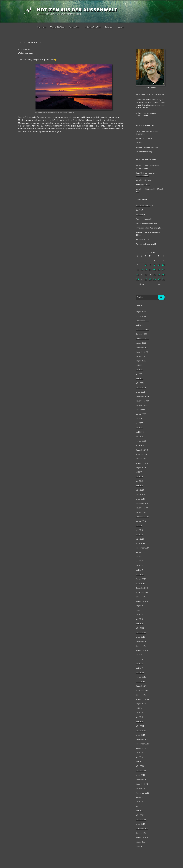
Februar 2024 (141, 316)
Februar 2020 (141, 441)
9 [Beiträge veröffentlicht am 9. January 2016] (159, 265)
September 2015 (142, 650)
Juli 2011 (139, 846)
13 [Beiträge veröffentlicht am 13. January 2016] (146, 270)
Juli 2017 (139, 557)
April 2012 (139, 811)
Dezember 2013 (142, 739)
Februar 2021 (141, 387)
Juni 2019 (139, 477)
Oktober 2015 (141, 646)
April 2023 (140, 325)
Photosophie (75, 27)
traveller (139, 166)
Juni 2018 (139, 530)
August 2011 (140, 842)
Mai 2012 (139, 806)
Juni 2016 (139, 615)
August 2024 (141, 312)
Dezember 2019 (142, 450)
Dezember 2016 (142, 588)
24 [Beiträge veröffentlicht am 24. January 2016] (163, 275)
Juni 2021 (139, 370)
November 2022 (142, 330)
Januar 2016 (140, 637)
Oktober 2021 (141, 356)
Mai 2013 (139, 757)
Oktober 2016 (141, 597)
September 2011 (142, 837)
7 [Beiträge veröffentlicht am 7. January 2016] (150, 265)
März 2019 (140, 490)
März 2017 (140, 575)
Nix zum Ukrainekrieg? (144, 152)
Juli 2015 (139, 655)
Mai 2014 (139, 717)
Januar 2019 (140, 499)
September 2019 (142, 463)
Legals (122, 27)
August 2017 (141, 552)
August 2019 (141, 468)
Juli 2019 (139, 472)
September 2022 (142, 339)
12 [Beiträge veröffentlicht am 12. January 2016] (142, 270)
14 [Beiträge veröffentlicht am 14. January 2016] (150, 270)
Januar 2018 (140, 543)
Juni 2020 (139, 423)
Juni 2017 (139, 561)
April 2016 (139, 624)
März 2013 (140, 766)
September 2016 (142, 601)
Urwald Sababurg (142, 239)
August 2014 (141, 704)
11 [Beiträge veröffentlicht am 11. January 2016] (137, 270)
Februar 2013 (141, 771)
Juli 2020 (139, 419)
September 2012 (142, 793)
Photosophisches (143, 219)
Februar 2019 (141, 494)
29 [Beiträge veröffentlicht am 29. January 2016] (154, 279)
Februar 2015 (141, 677)
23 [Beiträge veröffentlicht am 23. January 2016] (159, 275)
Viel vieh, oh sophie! (92, 27)
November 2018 (142, 508)
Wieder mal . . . (28, 53)
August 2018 (141, 521)
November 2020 (142, 401)
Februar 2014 (141, 730)
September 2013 (142, 744)
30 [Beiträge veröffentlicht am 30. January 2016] (159, 279)
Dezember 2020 (142, 396)
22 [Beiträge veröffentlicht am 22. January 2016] (154, 275)
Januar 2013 (140, 775)
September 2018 (142, 517)
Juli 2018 (139, 526)
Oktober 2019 (141, 459)
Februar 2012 (141, 820)
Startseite (41, 27)
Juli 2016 (139, 610)
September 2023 (142, 321)
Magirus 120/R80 (57, 27)
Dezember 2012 (142, 779)
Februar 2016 (141, 633)
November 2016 (142, 592)
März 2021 (140, 383)
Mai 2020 (139, 428)
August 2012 (141, 797)
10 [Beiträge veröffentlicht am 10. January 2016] (163, 265)
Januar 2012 (140, 824)
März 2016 (140, 628)
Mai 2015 (139, 664)
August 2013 (141, 748)
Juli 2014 (139, 708)
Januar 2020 (140, 445)
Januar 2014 (140, 735)
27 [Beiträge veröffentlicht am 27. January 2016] (146, 279)
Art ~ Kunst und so (143, 206)
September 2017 (142, 548)
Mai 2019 (139, 481)
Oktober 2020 (141, 405)
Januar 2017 (140, 583)
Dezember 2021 (142, 347)
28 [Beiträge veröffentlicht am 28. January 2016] (150, 279)
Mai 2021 (139, 374)
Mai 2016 (139, 619)
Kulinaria (109, 27)
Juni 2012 (139, 802)
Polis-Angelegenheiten (145, 223)
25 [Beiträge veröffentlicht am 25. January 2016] (137, 279)
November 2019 (142, 454)
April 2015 (139, 668)
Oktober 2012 (141, 788)
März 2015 (140, 673)
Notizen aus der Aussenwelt (77, 10)
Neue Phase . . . (142, 143)
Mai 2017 (139, 566)
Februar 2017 (141, 579)
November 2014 (142, 690)
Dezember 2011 (142, 829)
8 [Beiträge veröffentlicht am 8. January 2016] (154, 265)
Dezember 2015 (142, 641)
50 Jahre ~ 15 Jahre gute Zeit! (147, 147)
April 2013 (139, 762)
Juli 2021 (139, 365)
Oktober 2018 (141, 512)
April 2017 (139, 570)
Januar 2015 (140, 681)
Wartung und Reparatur (145, 244)
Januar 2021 (140, 392)
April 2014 (139, 722)
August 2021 (141, 361)
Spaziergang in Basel (144, 138)
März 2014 (140, 726)
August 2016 (141, 606)
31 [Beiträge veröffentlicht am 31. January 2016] (163, 279)
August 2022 (141, 343)
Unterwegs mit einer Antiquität (148, 232)
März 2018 (140, 539)
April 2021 (139, 379)
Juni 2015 (139, 659)
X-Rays (148, 180)
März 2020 (140, 436)
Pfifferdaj (139, 214)
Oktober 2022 (141, 334)
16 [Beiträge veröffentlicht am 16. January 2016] (159, 270)
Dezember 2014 (142, 686)
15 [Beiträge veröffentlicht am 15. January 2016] (154, 270)
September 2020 (142, 410)
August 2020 (141, 414)
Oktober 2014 (141, 695)
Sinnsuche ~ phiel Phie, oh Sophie (149, 228)
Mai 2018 (139, 534)
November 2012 (142, 784)
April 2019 (139, 486)
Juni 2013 (139, 753)
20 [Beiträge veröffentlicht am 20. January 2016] (146, 275)
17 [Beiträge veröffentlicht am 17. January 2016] (163, 270)
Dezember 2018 (142, 503)
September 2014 (142, 699)
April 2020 (140, 432)
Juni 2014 (139, 713)
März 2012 (140, 815)
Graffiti (138, 210)
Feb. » (159, 284)
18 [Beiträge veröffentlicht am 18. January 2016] (137, 275)
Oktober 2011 (141, 833)
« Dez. (141, 284)
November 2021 (142, 352)
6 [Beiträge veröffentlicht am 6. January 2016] (146, 265)
